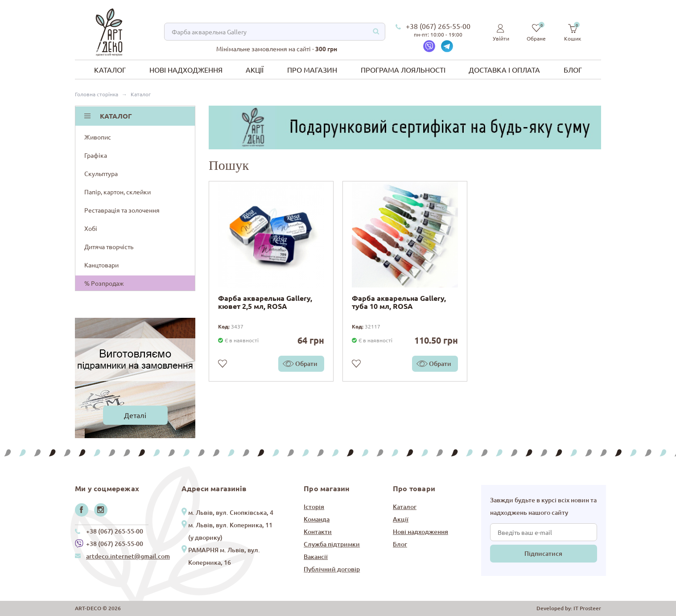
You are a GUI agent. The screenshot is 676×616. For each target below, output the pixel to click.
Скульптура (136, 173)
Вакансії (316, 556)
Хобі (136, 228)
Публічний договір (332, 569)
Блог (573, 70)
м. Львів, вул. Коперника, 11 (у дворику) (230, 531)
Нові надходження (186, 70)
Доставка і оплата (504, 70)
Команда (317, 519)
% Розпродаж (104, 283)
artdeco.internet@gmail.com (128, 556)
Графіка (136, 155)
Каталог (110, 70)
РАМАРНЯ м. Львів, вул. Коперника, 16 (224, 556)
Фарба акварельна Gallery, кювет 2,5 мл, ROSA (265, 302)
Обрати (306, 363)
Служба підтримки (332, 544)
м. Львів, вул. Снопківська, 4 (231, 512)
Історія (314, 507)
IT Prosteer (587, 608)
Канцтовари (136, 265)
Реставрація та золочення (136, 210)
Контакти (318, 532)
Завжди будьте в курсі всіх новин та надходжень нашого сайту (543, 506)
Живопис (136, 137)
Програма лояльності (403, 70)
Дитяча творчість (136, 246)
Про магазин (312, 70)
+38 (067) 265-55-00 (438, 26)
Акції (255, 70)
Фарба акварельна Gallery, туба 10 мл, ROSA (399, 302)
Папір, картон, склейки (136, 192)
